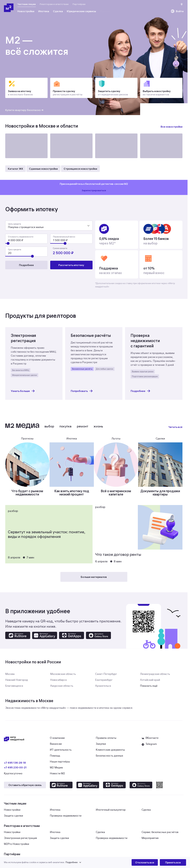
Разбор (13, 513)
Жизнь (98, 428)
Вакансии (56, 746)
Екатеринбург (104, 682)
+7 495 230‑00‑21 (15, 769)
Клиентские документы (110, 752)
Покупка (65, 428)
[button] (68, 862)
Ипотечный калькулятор (111, 812)
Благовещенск (14, 688)
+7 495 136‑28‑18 (15, 765)
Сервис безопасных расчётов (160, 834)
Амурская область (62, 688)
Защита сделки (13, 818)
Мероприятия (150, 840)
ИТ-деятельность (61, 752)
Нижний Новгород (17, 682)
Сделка (146, 812)
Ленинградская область (155, 676)
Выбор (49, 428)
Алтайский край (150, 682)
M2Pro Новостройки (16, 846)
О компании (57, 740)
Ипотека (55, 812)
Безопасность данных (109, 758)
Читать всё (175, 429)
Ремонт (83, 428)
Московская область (63, 676)
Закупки (101, 746)
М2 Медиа (56, 770)
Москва (10, 676)
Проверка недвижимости (66, 818)
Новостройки (12, 812)
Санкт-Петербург (106, 676)
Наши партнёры (60, 764)
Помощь (55, 758)
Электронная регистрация (20, 840)
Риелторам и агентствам (54, 4)
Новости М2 (57, 775)
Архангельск (103, 688)
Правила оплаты (106, 740)
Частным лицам (27, 4)
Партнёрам (79, 4)
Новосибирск (58, 682)
